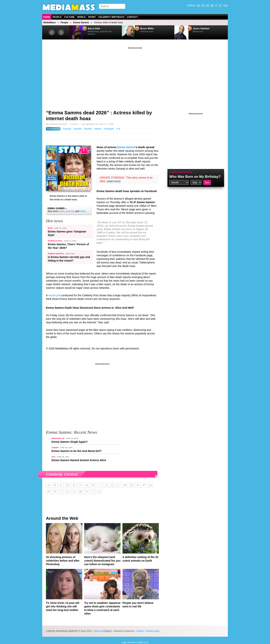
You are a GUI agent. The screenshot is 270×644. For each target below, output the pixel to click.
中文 (226, 5)
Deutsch (88, 129)
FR (203, 5)
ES (208, 5)
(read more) (114, 181)
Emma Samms (81, 23)
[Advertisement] (135, 76)
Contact (132, 17)
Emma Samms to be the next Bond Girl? (77, 451)
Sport (92, 17)
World (81, 17)
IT (216, 5)
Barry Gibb (94, 29)
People (57, 17)
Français (67, 129)
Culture (69, 17)
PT (220, 5)
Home (47, 17)
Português (109, 129)
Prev (52, 32)
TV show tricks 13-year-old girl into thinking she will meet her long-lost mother (63, 606)
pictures (70, 211)
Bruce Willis (147, 29)
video (83, 211)
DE (212, 5)
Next (61, 32)
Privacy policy (153, 631)
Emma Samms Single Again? (70, 442)
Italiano (98, 129)
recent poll (54, 295)
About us (98, 631)
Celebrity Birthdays (111, 17)
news (62, 211)
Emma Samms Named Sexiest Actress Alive (79, 460)
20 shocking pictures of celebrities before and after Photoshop (63, 561)
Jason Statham (201, 29)
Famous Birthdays (181, 172)
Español (78, 129)
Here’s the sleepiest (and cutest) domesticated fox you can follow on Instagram (102, 561)
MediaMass (49, 23)
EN (198, 5)
